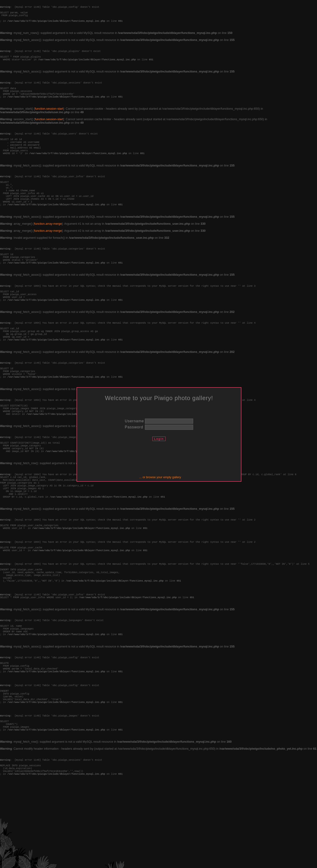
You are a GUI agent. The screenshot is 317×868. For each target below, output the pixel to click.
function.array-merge (48, 247)
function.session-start (49, 120)
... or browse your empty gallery (160, 477)
